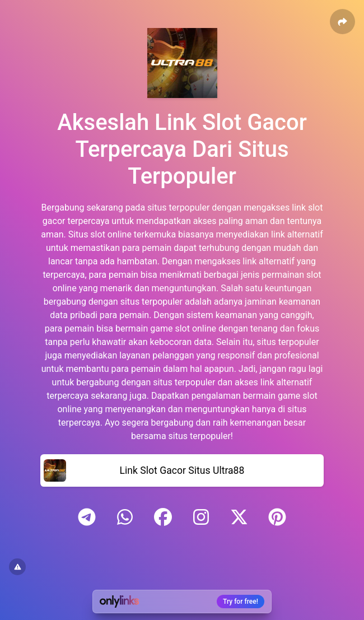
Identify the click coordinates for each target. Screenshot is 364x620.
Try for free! (241, 602)
